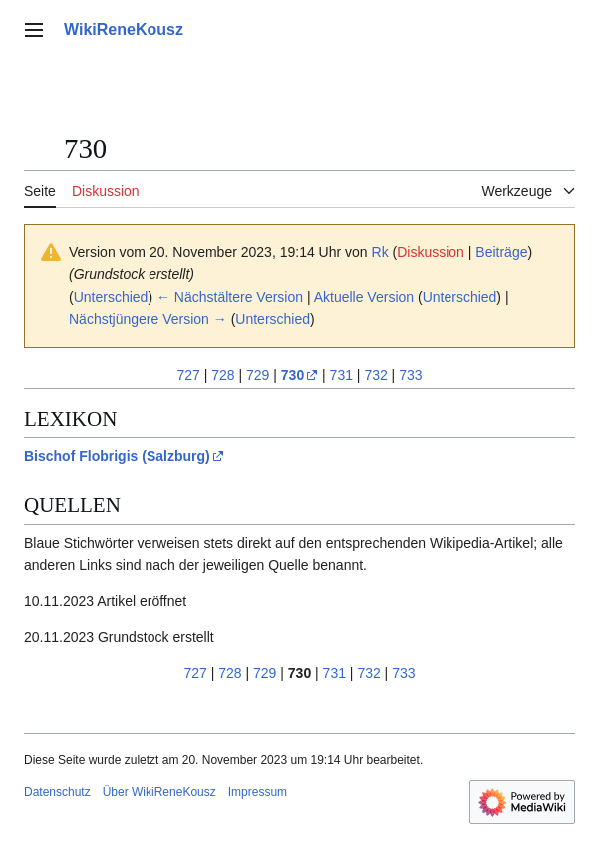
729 (258, 375)
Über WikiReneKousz (159, 792)
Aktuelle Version (364, 297)
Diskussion (431, 252)
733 (410, 375)
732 (375, 375)
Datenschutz (57, 792)
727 (188, 375)
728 (223, 375)
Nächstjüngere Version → (148, 319)
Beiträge (501, 252)
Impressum (258, 792)
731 (341, 375)
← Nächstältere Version (230, 297)
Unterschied (111, 297)
